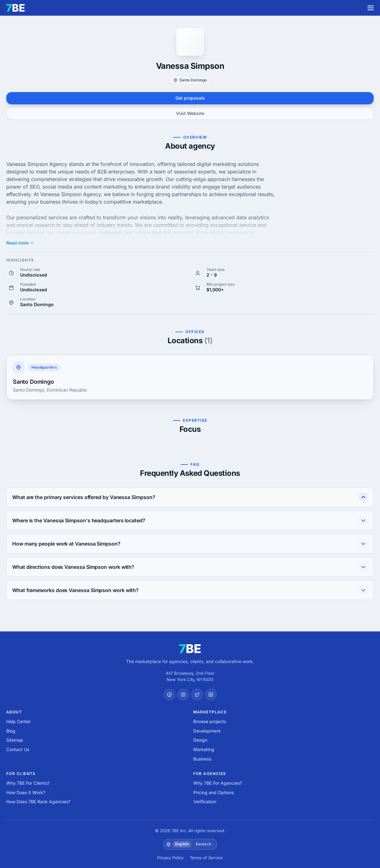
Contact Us (18, 749)
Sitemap (15, 740)
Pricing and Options (214, 792)
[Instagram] (183, 695)
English (182, 844)
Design (200, 740)
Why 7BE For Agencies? (218, 783)
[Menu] (371, 8)
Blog (11, 731)
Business (202, 759)
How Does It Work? (26, 792)
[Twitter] (197, 695)
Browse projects (210, 721)
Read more (20, 243)
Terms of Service (206, 858)
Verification (205, 802)
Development (207, 731)
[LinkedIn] (211, 695)
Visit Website (190, 113)
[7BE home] (190, 649)
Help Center (19, 721)
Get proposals (190, 98)
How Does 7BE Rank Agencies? (38, 802)
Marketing (204, 749)
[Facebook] (169, 695)
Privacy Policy (170, 858)
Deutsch (204, 844)
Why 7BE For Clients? (28, 783)
